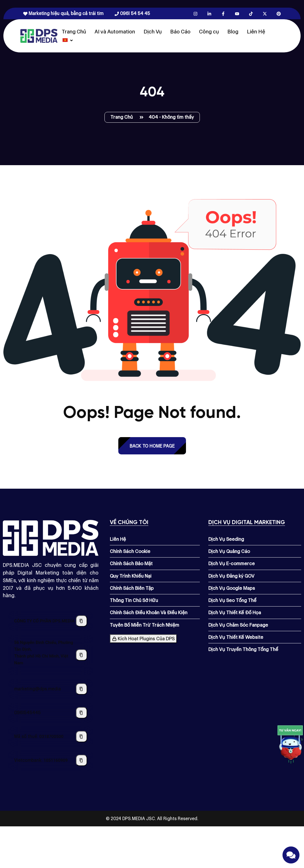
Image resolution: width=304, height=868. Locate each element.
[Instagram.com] (195, 13)
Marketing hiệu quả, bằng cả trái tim (63, 13)
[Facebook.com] (223, 13)
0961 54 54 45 (132, 13)
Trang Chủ (74, 32)
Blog (233, 32)
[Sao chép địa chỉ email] (82, 689)
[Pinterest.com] (279, 13)
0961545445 (27, 713)
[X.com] (265, 13)
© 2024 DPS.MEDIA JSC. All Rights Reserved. (152, 819)
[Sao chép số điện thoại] (82, 713)
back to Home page (152, 446)
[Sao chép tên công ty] (82, 621)
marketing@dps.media (38, 689)
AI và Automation (115, 32)
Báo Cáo (180, 32)
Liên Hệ (256, 32)
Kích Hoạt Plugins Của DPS (143, 639)
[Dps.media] (39, 35)
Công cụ (209, 32)
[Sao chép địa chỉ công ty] (82, 655)
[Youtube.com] (237, 13)
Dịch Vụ (153, 32)
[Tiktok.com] (251, 13)
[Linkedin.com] (209, 13)
